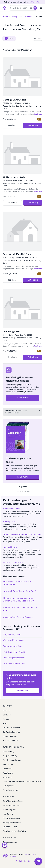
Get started (23, 691)
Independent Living (11, 509)
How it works (8, 814)
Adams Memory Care (12, 646)
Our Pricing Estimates (11, 732)
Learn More (22, 398)
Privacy (26, 854)
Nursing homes (9, 786)
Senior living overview (11, 790)
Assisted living (8, 752)
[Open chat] (38, 861)
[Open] (41, 8)
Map (38, 38)
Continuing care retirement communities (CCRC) (22, 782)
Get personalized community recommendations (23, 412)
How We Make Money (11, 728)
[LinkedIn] (29, 861)
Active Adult (8, 777)
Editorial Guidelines (10, 741)
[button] (35, 8)
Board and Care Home (13, 563)
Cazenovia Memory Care (14, 664)
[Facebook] (16, 861)
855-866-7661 (35, 2)
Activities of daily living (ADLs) (15, 831)
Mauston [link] (39, 17)
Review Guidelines (10, 736)
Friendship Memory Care (14, 652)
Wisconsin (28, 17)
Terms (33, 854)
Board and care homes (12, 760)
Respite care (8, 773)
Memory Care (16, 17)
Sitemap (13, 857)
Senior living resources (12, 805)
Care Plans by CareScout (13, 801)
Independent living (10, 756)
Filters (9, 38)
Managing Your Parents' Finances (18, 617)
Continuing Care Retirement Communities (22, 535)
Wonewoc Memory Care (14, 640)
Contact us (7, 715)
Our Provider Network (11, 818)
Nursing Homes (10, 547)
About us (6, 711)
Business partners (10, 842)
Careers (6, 719)
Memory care (8, 765)
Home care (7, 769)
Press (5, 724)
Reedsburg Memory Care (14, 658)
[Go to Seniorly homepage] (5, 8)
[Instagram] (20, 861)
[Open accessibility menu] (5, 845)
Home (5, 17)
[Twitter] (25, 861)
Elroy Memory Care (12, 635)
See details (12, 125)
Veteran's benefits (10, 827)
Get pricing (33, 125)
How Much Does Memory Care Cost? (20, 591)
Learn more (23, 477)
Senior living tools (10, 810)
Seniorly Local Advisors (12, 823)
